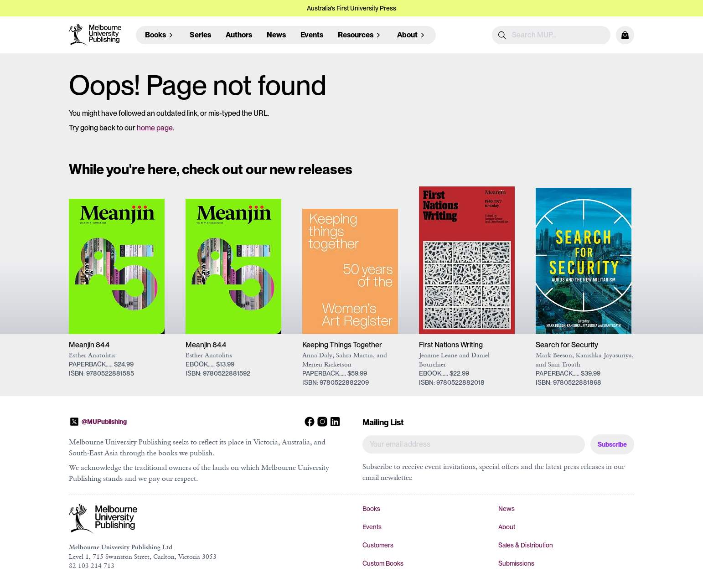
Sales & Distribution (526, 545)
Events (312, 35)
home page (155, 128)
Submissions (516, 563)
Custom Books (383, 563)
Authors (239, 35)
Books (371, 509)
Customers (378, 545)
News (276, 35)
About (507, 527)
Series (200, 35)
